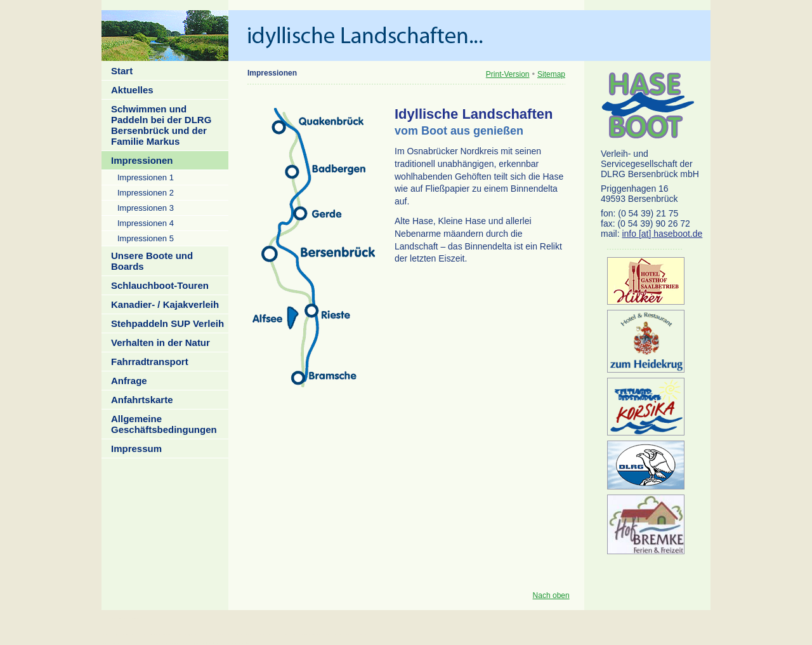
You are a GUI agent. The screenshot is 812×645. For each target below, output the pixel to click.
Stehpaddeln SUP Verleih (167, 323)
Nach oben (551, 595)
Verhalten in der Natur (160, 342)
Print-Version (508, 74)
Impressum (136, 449)
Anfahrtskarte (142, 400)
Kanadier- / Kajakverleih (165, 304)
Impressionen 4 (146, 223)
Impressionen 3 (146, 208)
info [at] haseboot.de (662, 234)
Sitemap (551, 74)
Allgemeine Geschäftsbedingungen (164, 424)
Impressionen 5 (146, 238)
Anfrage (129, 381)
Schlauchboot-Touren (160, 285)
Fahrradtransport (150, 362)
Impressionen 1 (146, 177)
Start (122, 71)
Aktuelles (132, 90)
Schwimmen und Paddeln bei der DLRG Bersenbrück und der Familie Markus (161, 125)
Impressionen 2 (146, 193)
